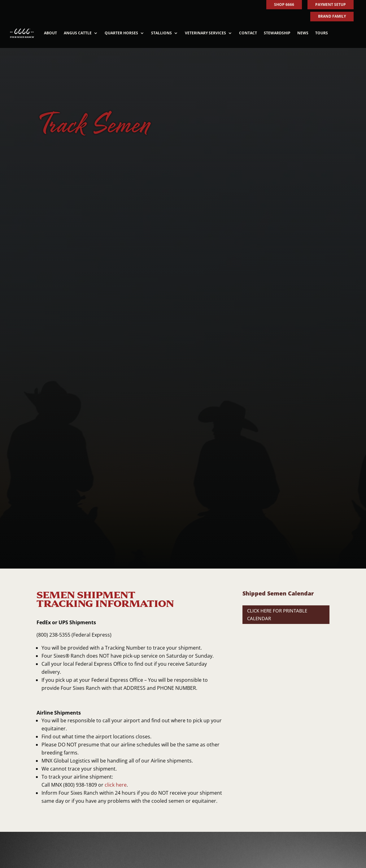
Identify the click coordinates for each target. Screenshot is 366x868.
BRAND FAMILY (332, 16)
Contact (248, 33)
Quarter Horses (121, 33)
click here (116, 785)
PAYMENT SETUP (331, 4)
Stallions (161, 33)
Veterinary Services (205, 33)
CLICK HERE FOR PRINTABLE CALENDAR (277, 615)
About (50, 33)
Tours (322, 33)
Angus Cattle (78, 33)
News (303, 33)
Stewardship (277, 33)
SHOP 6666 (284, 4)
